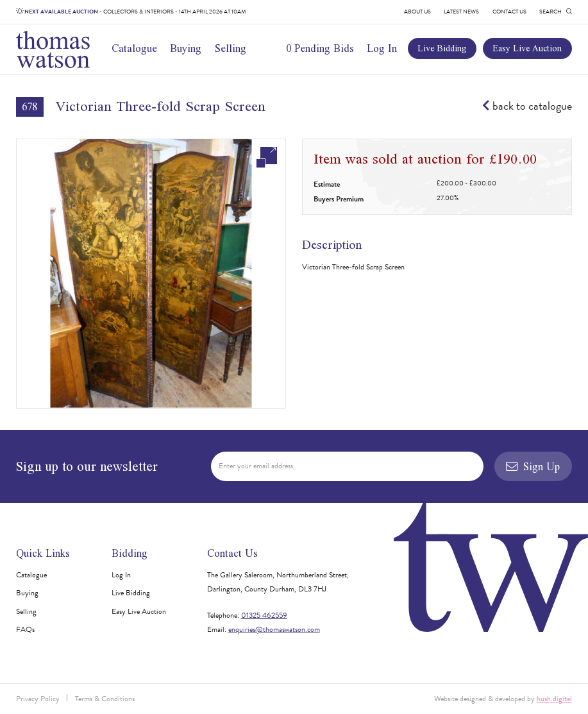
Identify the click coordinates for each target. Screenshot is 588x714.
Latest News (461, 12)
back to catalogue (527, 106)
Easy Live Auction (527, 48)
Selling (231, 48)
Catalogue (134, 48)
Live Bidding (442, 48)
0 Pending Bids (320, 48)
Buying (186, 48)
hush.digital (554, 699)
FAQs (25, 629)
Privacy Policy (38, 699)
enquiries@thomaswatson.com (274, 629)
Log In (382, 48)
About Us (417, 12)
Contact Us (509, 12)
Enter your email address (256, 466)
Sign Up (533, 466)
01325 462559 (264, 615)
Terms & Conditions (105, 699)
